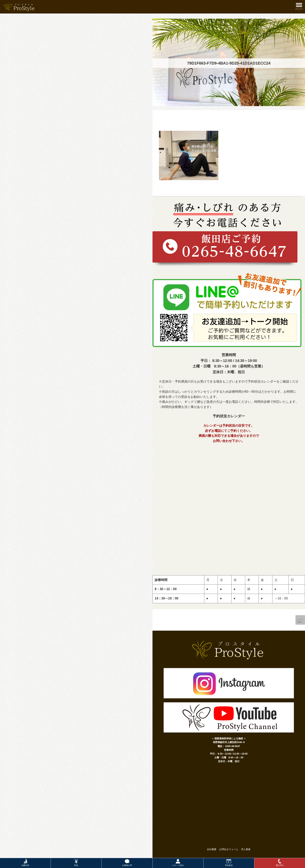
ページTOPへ (300, 621)
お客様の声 (127, 863)
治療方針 (25, 863)
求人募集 (246, 849)
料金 (76, 863)
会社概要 (212, 849)
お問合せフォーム (229, 849)
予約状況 (229, 863)
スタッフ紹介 (178, 863)
